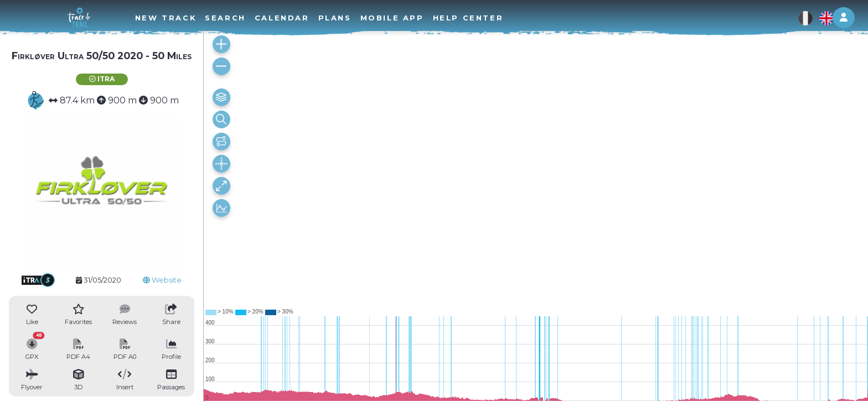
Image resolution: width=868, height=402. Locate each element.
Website (162, 280)
